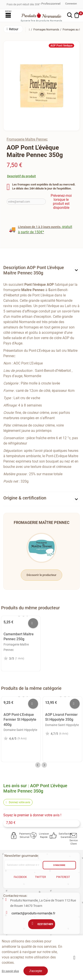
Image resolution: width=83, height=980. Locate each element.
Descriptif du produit (21, 176)
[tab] (41, 271)
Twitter (40, 877)
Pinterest (63, 877)
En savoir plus (10, 971)
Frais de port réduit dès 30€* (24, 4)
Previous (38, 765)
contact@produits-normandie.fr (33, 913)
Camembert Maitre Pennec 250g (19, 637)
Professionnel (51, 4)
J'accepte (36, 971)
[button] (13, 29)
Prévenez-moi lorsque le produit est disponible (61, 202)
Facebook (20, 877)
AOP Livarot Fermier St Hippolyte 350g (61, 717)
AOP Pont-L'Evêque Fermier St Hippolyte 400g (20, 720)
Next (44, 765)
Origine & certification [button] (25, 498)
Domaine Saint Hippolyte (20, 730)
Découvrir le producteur (41, 575)
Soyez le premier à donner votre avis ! (32, 815)
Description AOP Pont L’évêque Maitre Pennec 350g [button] (34, 270)
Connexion (71, 4)
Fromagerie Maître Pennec (27, 139)
